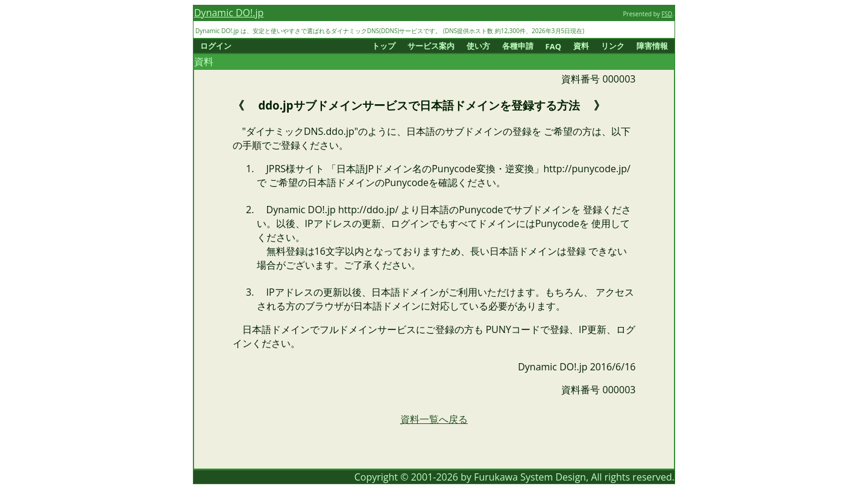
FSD (667, 14)
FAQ (553, 46)
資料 (581, 46)
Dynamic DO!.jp (229, 13)
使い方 (478, 46)
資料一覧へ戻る (434, 419)
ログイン (216, 46)
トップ (384, 46)
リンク (613, 46)
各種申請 (518, 46)
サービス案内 (431, 46)
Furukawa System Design (530, 477)
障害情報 (652, 46)
